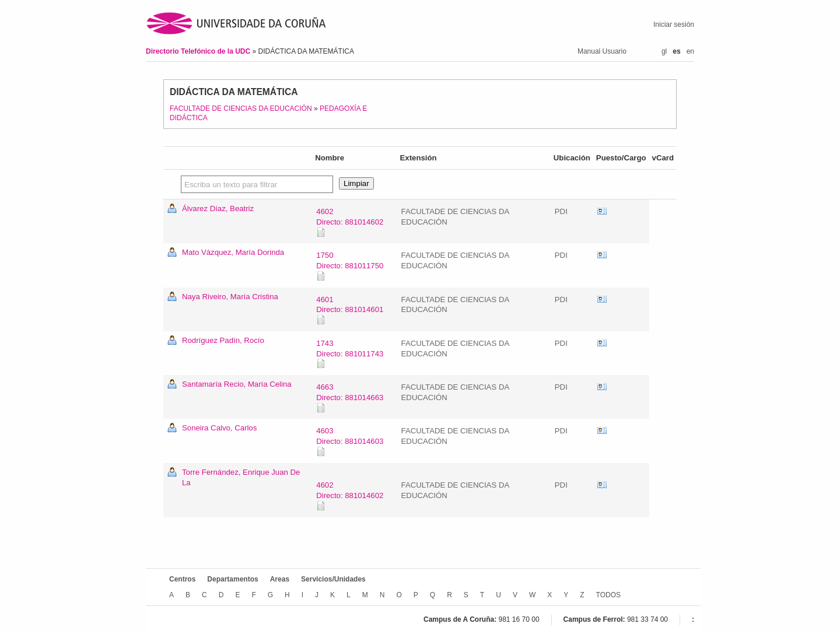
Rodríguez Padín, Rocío (223, 340)
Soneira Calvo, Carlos (219, 428)
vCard (602, 212)
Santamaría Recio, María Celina (237, 384)
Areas (280, 579)
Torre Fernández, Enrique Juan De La (241, 477)
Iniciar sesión (674, 24)
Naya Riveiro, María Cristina (230, 297)
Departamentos (232, 579)
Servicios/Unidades (333, 579)
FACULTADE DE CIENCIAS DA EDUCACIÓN (241, 108)
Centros (182, 579)
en (690, 51)
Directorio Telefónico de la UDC (199, 51)
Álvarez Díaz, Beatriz (218, 209)
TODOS (608, 595)
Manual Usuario (602, 51)
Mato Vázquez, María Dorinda (233, 252)
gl (664, 51)
